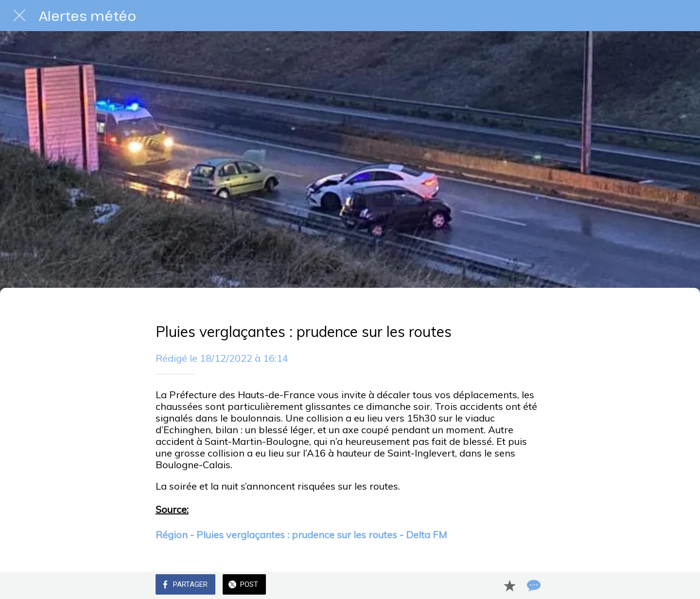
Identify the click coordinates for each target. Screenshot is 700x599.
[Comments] (533, 585)
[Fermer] (19, 16)
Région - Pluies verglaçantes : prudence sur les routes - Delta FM (301, 535)
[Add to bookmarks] (509, 585)
